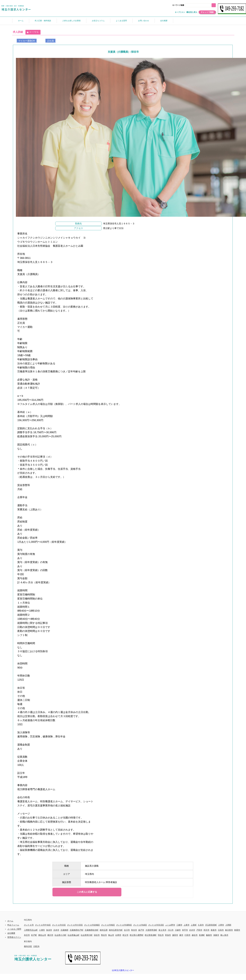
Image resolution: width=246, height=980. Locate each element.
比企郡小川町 (60, 935)
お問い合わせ (143, 21)
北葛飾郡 (64, 930)
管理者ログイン (14, 937)
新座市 (214, 930)
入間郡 (228, 925)
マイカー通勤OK (27, 41)
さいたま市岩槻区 (92, 925)
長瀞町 (202, 935)
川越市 (178, 930)
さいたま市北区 (59, 925)
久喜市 (201, 925)
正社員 (50, 41)
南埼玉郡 (104, 930)
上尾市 (187, 925)
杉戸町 (34, 935)
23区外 (36, 946)
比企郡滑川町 (87, 935)
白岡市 (118, 935)
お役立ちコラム (98, 21)
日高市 (221, 930)
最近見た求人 (192, 12)
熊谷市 (104, 935)
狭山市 (111, 935)
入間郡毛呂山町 (31, 930)
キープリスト (180, 12)
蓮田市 (175, 935)
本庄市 (27, 935)
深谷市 (97, 935)
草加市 (168, 935)
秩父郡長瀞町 (151, 935)
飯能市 (209, 935)
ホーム (21, 21)
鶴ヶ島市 (224, 935)
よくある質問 (121, 21)
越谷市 (195, 935)
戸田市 (199, 930)
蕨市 (181, 935)
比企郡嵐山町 (74, 935)
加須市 (49, 930)
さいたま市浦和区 (124, 925)
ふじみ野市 (170, 925)
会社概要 (164, 21)
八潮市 (42, 930)
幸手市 (185, 930)
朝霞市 (237, 930)
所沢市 (206, 930)
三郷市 (179, 925)
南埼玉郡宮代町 (116, 930)
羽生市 (161, 935)
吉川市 (127, 930)
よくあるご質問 (14, 929)
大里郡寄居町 (151, 930)
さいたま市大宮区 (75, 925)
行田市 (187, 935)
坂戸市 (141, 930)
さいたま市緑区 (140, 925)
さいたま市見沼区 (156, 925)
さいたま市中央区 (43, 925)
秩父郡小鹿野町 (137, 935)
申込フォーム (13, 925)
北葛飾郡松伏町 (92, 930)
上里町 (194, 925)
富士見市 (162, 930)
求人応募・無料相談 (43, 21)
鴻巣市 (216, 935)
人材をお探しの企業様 (71, 21)
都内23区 (28, 946)
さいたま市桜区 (108, 925)
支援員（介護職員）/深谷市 (123, 52)
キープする (32, 32)
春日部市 (229, 930)
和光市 (134, 930)
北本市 (56, 930)
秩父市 (125, 935)
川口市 (171, 930)
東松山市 (42, 935)
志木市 (192, 930)
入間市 (221, 925)
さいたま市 (29, 925)
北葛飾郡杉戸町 (77, 930)
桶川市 (50, 935)
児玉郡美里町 (211, 925)
